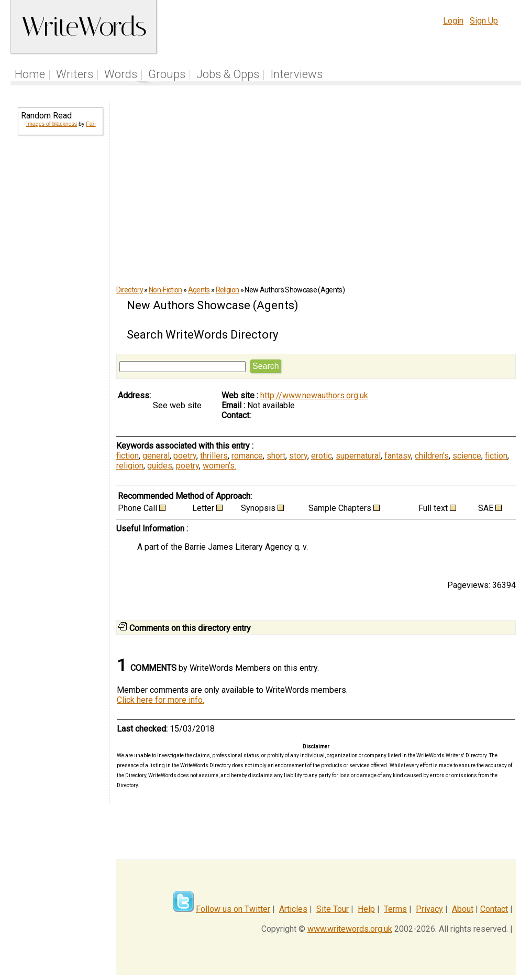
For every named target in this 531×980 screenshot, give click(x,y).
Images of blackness (52, 124)
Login (453, 21)
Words (121, 74)
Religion (228, 290)
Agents (199, 290)
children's (432, 456)
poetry (185, 456)
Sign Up (484, 21)
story (298, 456)
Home (30, 74)
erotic (322, 456)
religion (130, 466)
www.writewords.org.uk (350, 929)
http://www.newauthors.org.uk (314, 395)
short (276, 456)
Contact (494, 909)
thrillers (214, 456)
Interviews (296, 74)
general (156, 456)
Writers (75, 74)
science (467, 456)
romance (247, 456)
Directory (130, 290)
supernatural (358, 456)
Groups (167, 74)
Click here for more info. (161, 700)
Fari (91, 124)
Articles (293, 909)
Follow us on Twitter (233, 909)
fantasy (398, 456)
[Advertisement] (60, 312)
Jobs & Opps (228, 74)
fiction (128, 456)
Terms (395, 909)
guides (160, 466)
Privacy (429, 909)
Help (366, 909)
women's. (219, 466)
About (463, 909)
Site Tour (333, 909)
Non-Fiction (165, 290)
